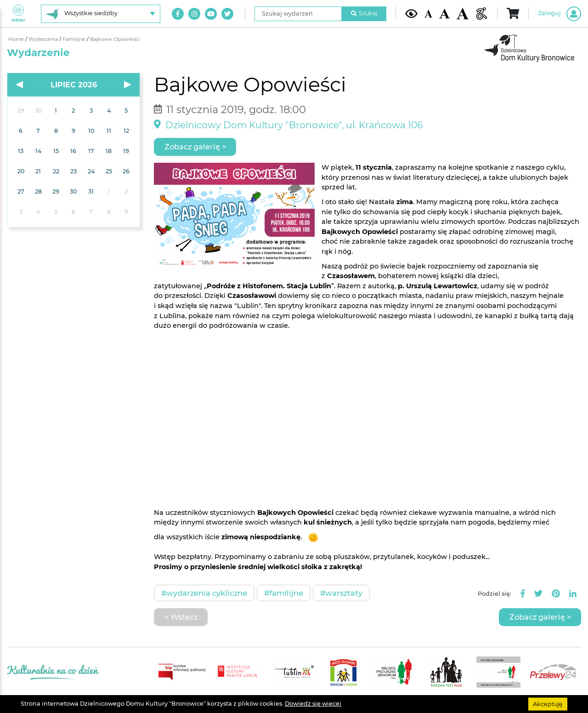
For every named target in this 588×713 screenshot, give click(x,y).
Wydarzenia (44, 39)
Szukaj (364, 13)
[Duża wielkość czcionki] (463, 14)
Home (17, 39)
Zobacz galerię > (195, 147)
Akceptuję (548, 704)
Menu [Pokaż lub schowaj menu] (18, 14)
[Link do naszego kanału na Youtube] (211, 14)
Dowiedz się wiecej (313, 704)
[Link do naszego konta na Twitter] (227, 14)
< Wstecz (181, 617)
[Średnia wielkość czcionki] (444, 14)
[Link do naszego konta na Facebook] (178, 14)
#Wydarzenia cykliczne (204, 593)
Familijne (75, 39)
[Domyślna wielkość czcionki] (429, 14)
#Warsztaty (341, 593)
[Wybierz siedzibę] (101, 14)
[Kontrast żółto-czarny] (411, 13)
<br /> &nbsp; (367, 418)
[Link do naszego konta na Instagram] (194, 14)
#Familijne (284, 593)
